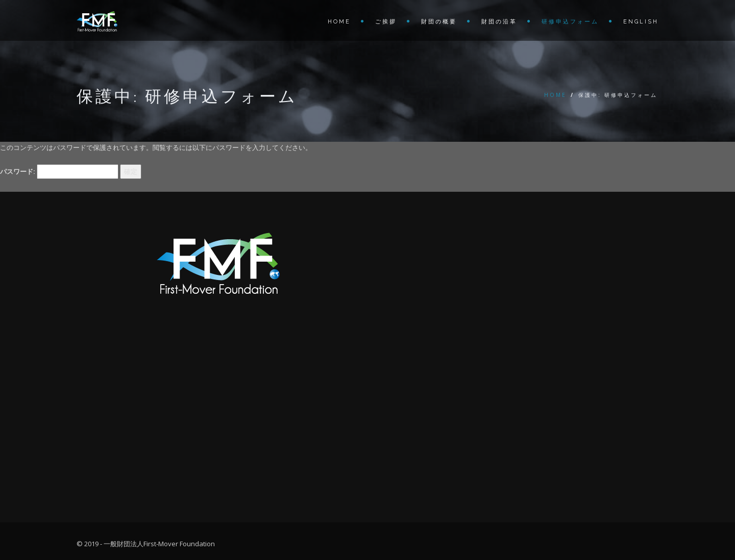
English (641, 22)
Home (339, 22)
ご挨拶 (386, 22)
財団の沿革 (499, 22)
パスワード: (59, 172)
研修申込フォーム (570, 22)
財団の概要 (439, 22)
